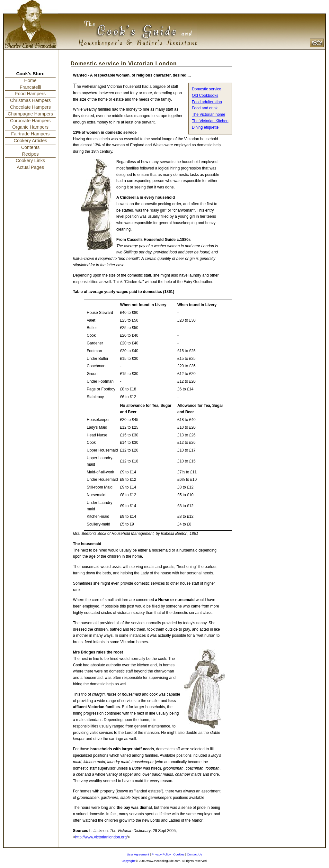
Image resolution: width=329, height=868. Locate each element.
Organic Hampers (30, 127)
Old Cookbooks (205, 96)
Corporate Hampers (30, 121)
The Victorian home (209, 114)
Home (30, 80)
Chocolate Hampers (30, 107)
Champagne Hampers (30, 114)
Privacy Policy (161, 854)
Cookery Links (30, 160)
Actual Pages (30, 167)
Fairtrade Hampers (31, 134)
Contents (31, 147)
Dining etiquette (205, 127)
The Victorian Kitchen (210, 121)
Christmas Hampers (30, 100)
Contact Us (195, 854)
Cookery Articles (31, 141)
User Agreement (138, 854)
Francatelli (30, 87)
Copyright (128, 861)
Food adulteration (207, 102)
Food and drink (205, 108)
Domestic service (206, 89)
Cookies (179, 854)
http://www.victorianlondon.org (101, 837)
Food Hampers (30, 94)
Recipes (31, 154)
